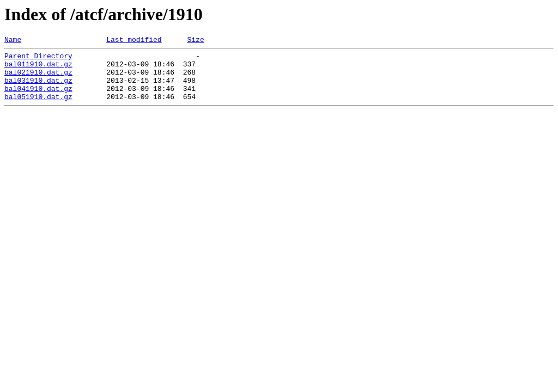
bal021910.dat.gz (38, 78)
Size (195, 41)
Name (13, 41)
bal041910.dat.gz (38, 98)
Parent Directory (38, 59)
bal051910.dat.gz (38, 108)
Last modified (134, 41)
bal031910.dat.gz (38, 88)
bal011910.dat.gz (38, 69)
